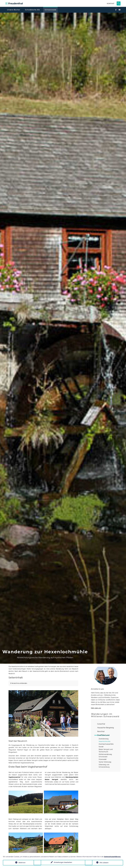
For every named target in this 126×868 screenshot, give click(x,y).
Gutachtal (101, 724)
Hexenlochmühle (105, 741)
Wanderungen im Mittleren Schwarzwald (105, 715)
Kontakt (111, 4)
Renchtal (101, 731)
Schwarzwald (50, 10)
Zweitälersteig (104, 739)
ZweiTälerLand (103, 735)
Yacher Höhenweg (105, 762)
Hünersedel (103, 759)
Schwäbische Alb (32, 10)
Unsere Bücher (14, 10)
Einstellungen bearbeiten (63, 863)
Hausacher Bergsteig (106, 728)
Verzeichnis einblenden (19, 683)
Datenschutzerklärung (112, 857)
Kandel (101, 747)
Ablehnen (22, 863)
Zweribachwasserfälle (106, 744)
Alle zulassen (104, 863)
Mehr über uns (96, 708)
